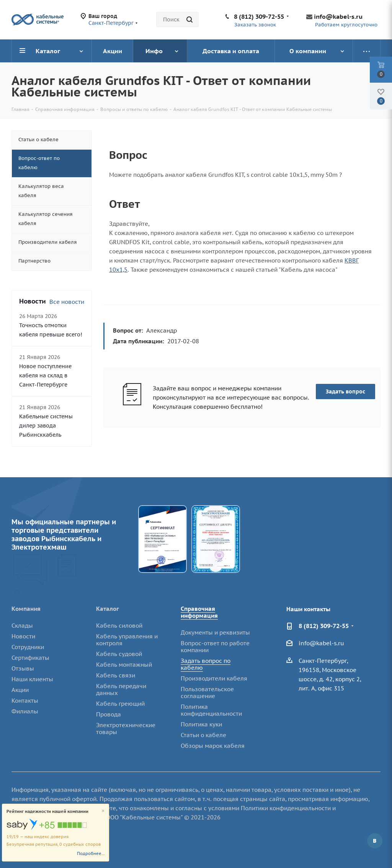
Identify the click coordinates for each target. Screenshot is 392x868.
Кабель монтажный (124, 665)
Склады (22, 626)
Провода (109, 714)
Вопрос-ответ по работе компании (215, 647)
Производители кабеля (214, 678)
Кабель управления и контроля (127, 640)
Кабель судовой (119, 654)
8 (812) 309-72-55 (259, 16)
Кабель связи (116, 675)
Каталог (108, 609)
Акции (20, 690)
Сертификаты (30, 658)
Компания (26, 609)
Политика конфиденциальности (211, 710)
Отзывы (23, 668)
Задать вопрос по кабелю (206, 664)
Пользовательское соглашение (207, 693)
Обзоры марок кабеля (213, 746)
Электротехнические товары (126, 728)
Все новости (67, 302)
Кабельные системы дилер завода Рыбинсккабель (46, 426)
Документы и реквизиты (215, 632)
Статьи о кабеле (203, 735)
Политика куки (201, 724)
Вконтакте (375, 841)
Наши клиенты (32, 679)
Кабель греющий (120, 704)
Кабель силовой (119, 626)
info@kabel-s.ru (338, 16)
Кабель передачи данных (121, 689)
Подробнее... (91, 853)
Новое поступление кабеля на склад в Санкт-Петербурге (45, 375)
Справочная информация (199, 612)
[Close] (103, 811)
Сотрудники (28, 647)
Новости (23, 636)
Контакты (25, 701)
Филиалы (25, 711)
